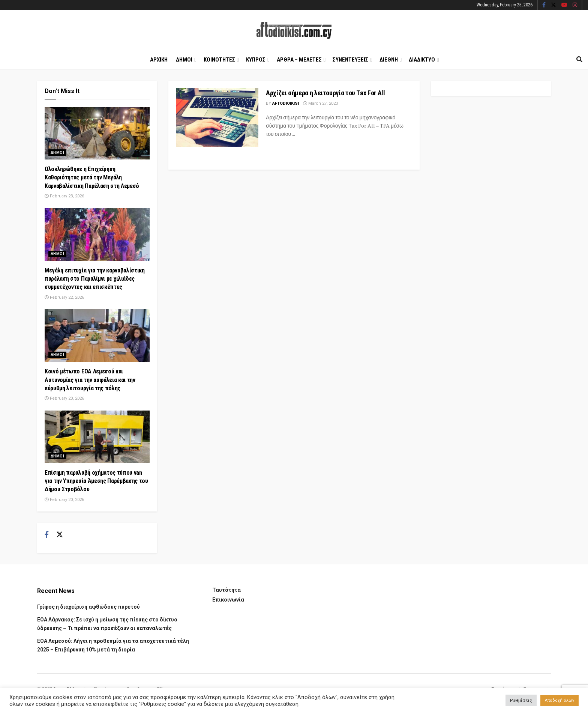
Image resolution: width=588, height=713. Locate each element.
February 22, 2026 (64, 297)
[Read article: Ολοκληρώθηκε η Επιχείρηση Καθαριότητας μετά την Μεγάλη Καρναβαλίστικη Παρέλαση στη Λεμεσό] (97, 133)
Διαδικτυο (422, 60)
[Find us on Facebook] (47, 535)
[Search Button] (579, 60)
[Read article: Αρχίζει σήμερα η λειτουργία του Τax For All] (217, 118)
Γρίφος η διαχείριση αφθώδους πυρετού (88, 607)
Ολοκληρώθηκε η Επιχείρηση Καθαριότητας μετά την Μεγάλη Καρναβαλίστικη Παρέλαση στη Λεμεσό (92, 177)
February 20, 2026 (64, 398)
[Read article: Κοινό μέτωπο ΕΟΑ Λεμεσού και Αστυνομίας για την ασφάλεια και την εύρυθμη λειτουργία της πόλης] (97, 335)
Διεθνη (389, 60)
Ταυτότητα (226, 590)
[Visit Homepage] (294, 30)
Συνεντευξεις (350, 60)
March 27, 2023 (320, 103)
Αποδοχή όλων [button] (559, 700)
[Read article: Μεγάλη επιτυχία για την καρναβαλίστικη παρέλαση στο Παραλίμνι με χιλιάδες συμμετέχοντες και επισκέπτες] (97, 235)
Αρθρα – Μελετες (299, 60)
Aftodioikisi (286, 103)
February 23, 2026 (64, 196)
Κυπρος (256, 60)
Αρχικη (159, 60)
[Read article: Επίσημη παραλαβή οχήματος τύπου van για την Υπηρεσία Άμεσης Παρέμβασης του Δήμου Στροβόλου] (97, 437)
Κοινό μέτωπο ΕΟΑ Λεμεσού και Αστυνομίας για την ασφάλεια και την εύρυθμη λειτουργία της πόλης (90, 380)
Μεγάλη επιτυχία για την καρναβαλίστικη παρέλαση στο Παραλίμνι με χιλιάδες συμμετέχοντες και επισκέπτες (95, 279)
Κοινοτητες (219, 60)
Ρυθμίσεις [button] (521, 700)
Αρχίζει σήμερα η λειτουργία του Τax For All (325, 93)
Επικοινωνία (228, 600)
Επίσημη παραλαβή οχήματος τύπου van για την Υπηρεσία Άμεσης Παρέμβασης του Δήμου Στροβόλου (96, 481)
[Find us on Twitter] (60, 535)
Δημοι (184, 60)
